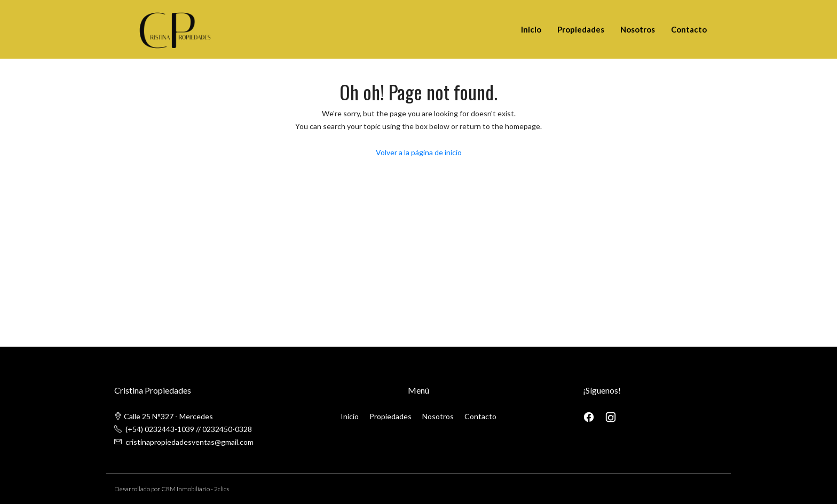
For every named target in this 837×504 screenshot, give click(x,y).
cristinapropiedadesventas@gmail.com (189, 442)
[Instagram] (611, 416)
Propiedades (581, 29)
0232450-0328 (227, 429)
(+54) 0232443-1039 (160, 429)
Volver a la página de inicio (419, 152)
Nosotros (638, 29)
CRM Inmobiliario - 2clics (195, 489)
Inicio (531, 29)
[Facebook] (590, 416)
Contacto (689, 29)
